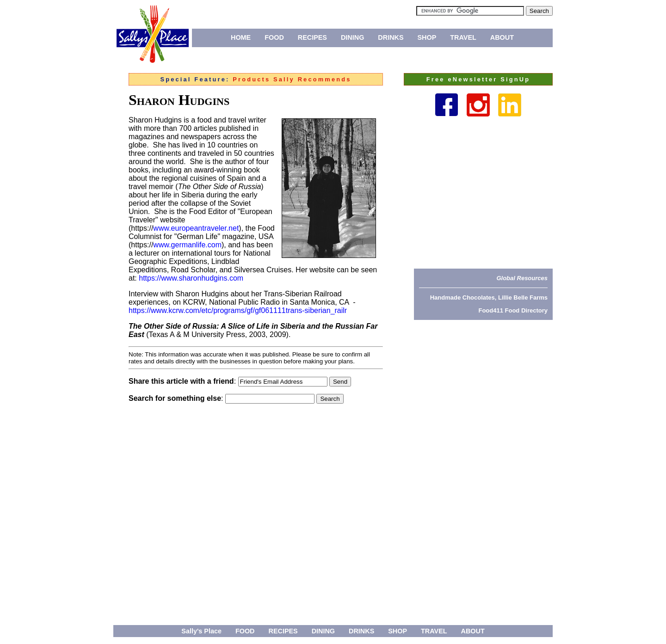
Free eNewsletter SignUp (478, 79)
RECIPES (312, 37)
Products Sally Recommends (292, 79)
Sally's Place (201, 631)
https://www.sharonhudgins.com (191, 278)
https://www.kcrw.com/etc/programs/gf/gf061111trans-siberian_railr (238, 310)
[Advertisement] (483, 192)
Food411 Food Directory (513, 310)
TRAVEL (463, 37)
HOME (241, 37)
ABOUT (502, 37)
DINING (352, 37)
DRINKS (391, 37)
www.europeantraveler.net (196, 228)
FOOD (274, 37)
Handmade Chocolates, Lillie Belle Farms (489, 297)
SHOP (427, 37)
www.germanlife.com (187, 245)
